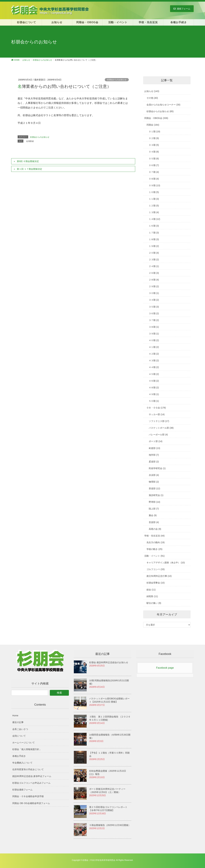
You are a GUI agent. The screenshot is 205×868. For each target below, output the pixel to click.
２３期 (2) (154, 260)
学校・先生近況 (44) (154, 536)
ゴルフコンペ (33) (156, 569)
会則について (19, 736)
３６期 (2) (154, 313)
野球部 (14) (154, 502)
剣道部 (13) (154, 448)
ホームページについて (24, 743)
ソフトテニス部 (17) (159, 421)
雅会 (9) (153, 515)
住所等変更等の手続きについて (28, 769)
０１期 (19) (154, 132)
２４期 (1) (154, 266)
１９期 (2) (154, 246)
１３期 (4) (154, 212)
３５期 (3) (154, 307)
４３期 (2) (154, 360)
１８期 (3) (154, 239)
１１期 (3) (154, 199)
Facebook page (165, 668)
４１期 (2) (154, 347)
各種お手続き (19, 756)
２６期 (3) (154, 273)
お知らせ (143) (152, 91)
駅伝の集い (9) (154, 603)
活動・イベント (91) (154, 556)
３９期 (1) (154, 334)
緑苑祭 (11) (152, 596)
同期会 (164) (153, 125)
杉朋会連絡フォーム (22, 790)
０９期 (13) (154, 185)
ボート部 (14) (156, 441)
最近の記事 (18, 722)
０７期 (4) (154, 172)
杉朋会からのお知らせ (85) (160, 111)
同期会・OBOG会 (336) (156, 118)
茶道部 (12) (154, 488)
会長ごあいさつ (20, 729)
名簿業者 (30, 141)
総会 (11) (151, 590)
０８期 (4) (154, 179)
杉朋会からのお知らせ (117, 80)
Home (15, 716)
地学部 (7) (154, 455)
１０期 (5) (154, 192)
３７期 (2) (154, 320)
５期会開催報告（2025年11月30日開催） (110, 825)
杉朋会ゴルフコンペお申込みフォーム (31, 783)
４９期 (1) (154, 394)
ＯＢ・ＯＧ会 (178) (156, 408)
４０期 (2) (154, 340)
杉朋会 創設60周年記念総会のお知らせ (109, 662)
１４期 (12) (154, 219)
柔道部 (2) (154, 462)
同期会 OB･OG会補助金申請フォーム (31, 803)
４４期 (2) (154, 367)
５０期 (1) (154, 401)
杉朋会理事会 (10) (156, 583)
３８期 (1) (154, 327)
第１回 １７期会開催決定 (29, 169)
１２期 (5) (154, 206)
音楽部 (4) (154, 522)
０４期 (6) (154, 152)
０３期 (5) (154, 145)
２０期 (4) (154, 253)
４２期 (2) (154, 354)
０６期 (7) (154, 165)
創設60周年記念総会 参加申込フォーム (32, 776)
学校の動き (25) (154, 549)
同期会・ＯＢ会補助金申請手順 (28, 796)
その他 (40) (152, 98)
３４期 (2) (154, 300)
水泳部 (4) (154, 475)
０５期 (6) (154, 159)
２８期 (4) (154, 280)
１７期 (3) (154, 233)
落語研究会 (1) (156, 495)
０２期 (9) (154, 138)
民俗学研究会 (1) (157, 468)
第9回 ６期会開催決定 (28, 161)
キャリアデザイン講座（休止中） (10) (166, 563)
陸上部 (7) (154, 509)
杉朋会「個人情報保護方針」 (27, 749)
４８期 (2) (154, 388)
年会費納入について (22, 763)
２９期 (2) (154, 286)
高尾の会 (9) (155, 529)
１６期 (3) (154, 226)
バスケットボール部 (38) (161, 428)
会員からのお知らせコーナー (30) (163, 105)
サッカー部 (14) (157, 414)
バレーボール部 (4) (158, 435)
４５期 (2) (154, 374)
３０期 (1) (154, 293)
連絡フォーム (182, 9)
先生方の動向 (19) (156, 542)
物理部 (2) (154, 482)
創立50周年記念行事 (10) (159, 576)
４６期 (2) (154, 381)
